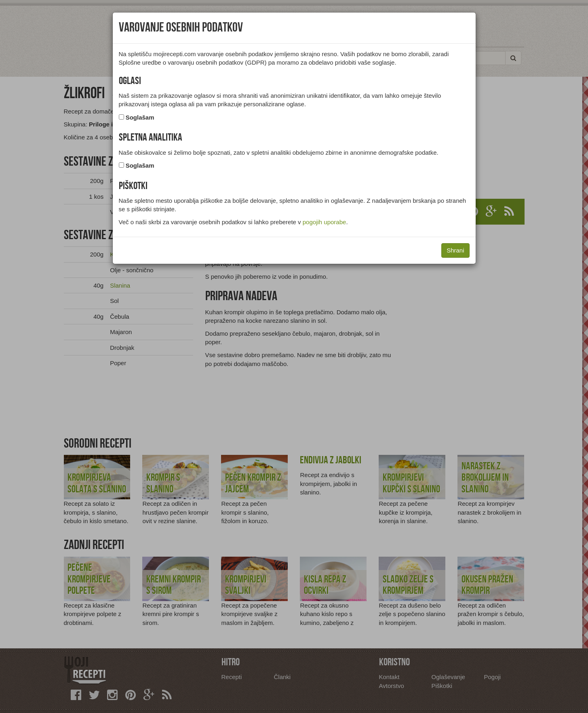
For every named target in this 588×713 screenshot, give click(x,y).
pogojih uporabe (325, 222)
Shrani (455, 250)
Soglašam (140, 117)
